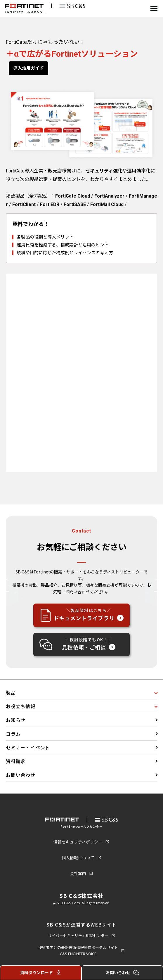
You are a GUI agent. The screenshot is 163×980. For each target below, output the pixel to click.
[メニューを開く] (154, 8)
